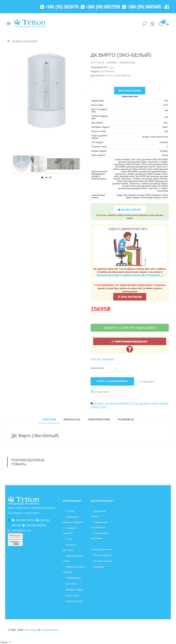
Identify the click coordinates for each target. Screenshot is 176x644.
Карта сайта (73, 596)
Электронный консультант (130, 341)
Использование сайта (73, 559)
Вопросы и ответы (98, 514)
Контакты (71, 584)
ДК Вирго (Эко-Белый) (25, 41)
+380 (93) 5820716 (59, 7)
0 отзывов (111, 62)
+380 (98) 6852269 (100, 7)
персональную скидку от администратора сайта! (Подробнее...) (130, 275)
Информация (73, 578)
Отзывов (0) (126, 419)
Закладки (99, 567)
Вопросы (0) (72, 419)
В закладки (148, 382)
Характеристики (99, 419)
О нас (69, 539)
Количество (97, 368)
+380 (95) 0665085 (142, 7)
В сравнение (102, 392)
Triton (111, 67)
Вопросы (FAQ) (75, 601)
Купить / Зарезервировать (112, 381)
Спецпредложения (101, 549)
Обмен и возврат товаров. (74, 570)
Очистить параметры (102, 359)
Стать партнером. (130, 297)
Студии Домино (50, 630)
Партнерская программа (99, 536)
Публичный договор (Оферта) (73, 520)
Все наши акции (130, 91)
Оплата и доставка (70, 548)
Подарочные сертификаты (99, 525)
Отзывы (70, 511)
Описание (49, 419)
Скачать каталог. (130, 209)
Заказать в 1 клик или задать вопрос (130, 328)
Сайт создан (31, 630)
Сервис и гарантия (70, 531)
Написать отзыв (127, 62)
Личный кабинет (103, 555)
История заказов (103, 561)
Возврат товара (75, 590)
